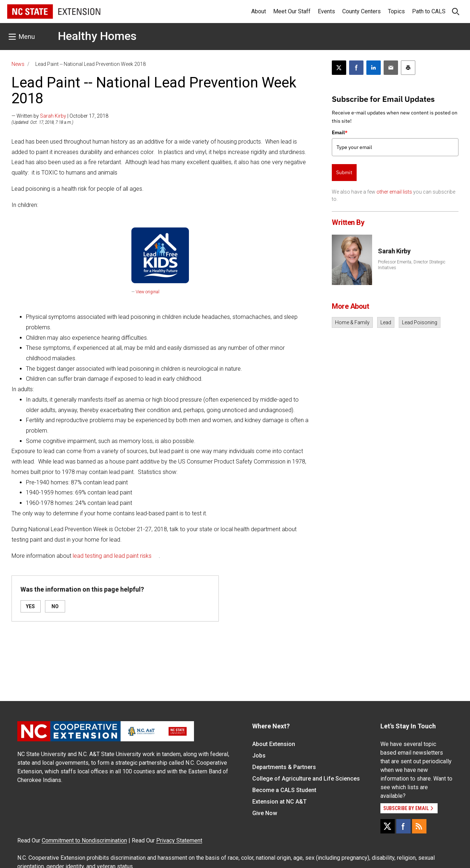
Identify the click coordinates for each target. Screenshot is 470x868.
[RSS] (419, 826)
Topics (396, 11)
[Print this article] (408, 68)
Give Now (265, 813)
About (259, 11)
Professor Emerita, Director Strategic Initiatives (412, 265)
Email (340, 132)
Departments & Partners (284, 767)
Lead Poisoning (420, 322)
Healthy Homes (97, 36)
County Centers (361, 11)
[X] (388, 826)
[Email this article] (391, 68)
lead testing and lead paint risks (112, 556)
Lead (386, 322)
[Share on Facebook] (356, 68)
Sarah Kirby (53, 116)
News (18, 64)
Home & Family (352, 322)
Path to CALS (429, 11)
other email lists (394, 192)
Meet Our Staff (292, 11)
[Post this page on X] (339, 68)
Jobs (259, 756)
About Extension (274, 744)
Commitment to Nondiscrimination (84, 840)
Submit (344, 172)
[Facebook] (403, 826)
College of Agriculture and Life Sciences (306, 779)
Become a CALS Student (284, 790)
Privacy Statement (179, 840)
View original (148, 292)
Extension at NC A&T (279, 802)
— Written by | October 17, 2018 (60, 116)
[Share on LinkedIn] (374, 68)
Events (326, 11)
